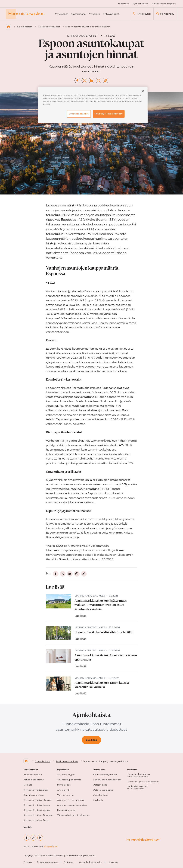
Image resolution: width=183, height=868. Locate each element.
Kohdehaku (165, 14)
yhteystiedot (51, 847)
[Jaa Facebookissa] (77, 81)
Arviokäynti (142, 14)
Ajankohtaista (25, 27)
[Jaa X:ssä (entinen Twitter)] (84, 81)
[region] (93, 105)
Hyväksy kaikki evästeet (109, 114)
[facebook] (26, 838)
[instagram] (33, 838)
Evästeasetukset (79, 114)
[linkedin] (40, 838)
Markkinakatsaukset (49, 27)
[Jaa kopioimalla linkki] (106, 81)
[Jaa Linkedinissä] (91, 81)
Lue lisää (80, 616)
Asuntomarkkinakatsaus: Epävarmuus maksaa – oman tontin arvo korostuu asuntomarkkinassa (101, 605)
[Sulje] (143, 91)
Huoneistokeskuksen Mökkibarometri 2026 (104, 633)
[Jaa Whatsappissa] (98, 81)
